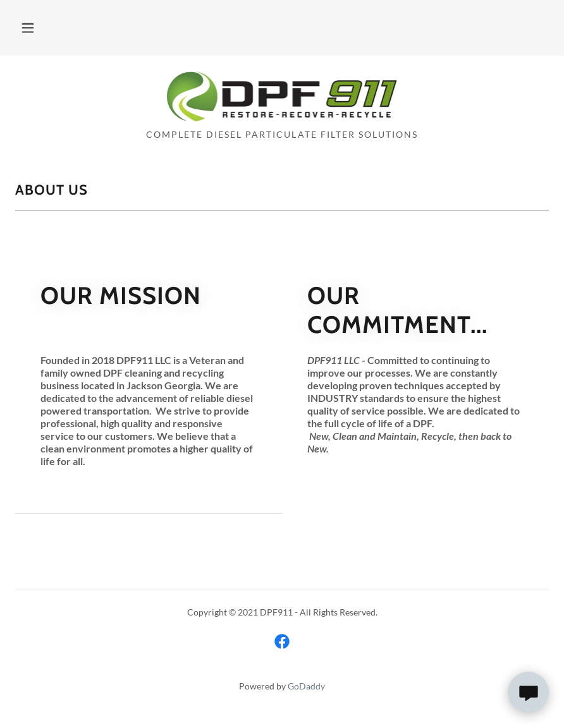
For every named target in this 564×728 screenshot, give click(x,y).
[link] (282, 117)
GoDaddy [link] (306, 686)
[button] (28, 28)
